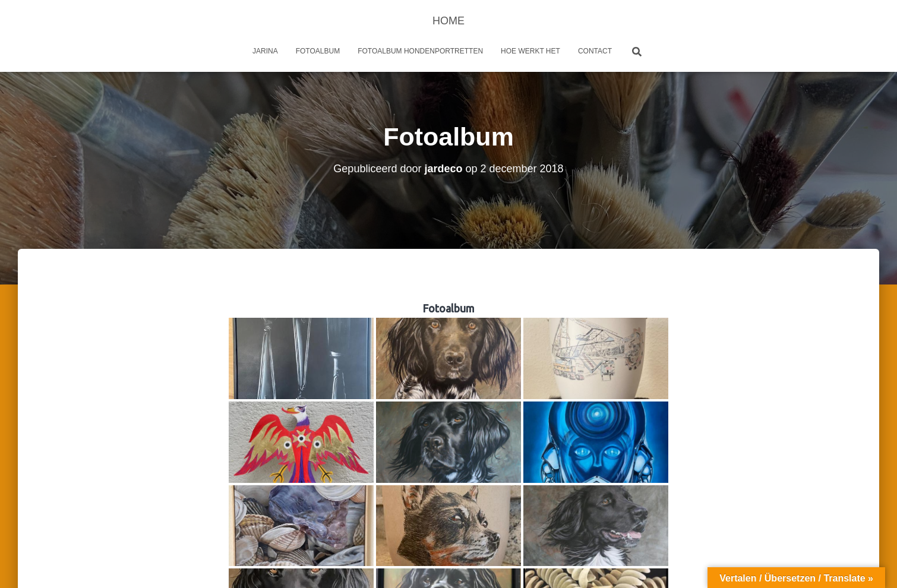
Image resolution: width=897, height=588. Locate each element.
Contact (595, 51)
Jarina (265, 51)
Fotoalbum (318, 51)
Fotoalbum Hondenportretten (420, 51)
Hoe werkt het (530, 51)
